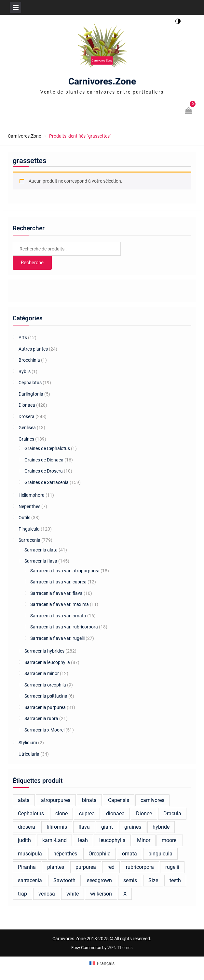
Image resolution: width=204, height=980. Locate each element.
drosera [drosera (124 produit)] (27, 827)
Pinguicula (29, 529)
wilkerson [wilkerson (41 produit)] (101, 894)
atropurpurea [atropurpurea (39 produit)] (56, 800)
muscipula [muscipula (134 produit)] (30, 854)
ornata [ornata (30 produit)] (129, 854)
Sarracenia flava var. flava (56, 593)
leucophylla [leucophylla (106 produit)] (112, 840)
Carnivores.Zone (102, 82)
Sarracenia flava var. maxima (60, 604)
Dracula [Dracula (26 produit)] (172, 814)
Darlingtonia (31, 394)
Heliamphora (32, 495)
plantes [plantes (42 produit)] (56, 867)
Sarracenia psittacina (46, 696)
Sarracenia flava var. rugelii (57, 638)
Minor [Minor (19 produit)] (144, 840)
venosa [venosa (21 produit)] (47, 894)
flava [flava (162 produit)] (84, 827)
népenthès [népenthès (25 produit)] (65, 854)
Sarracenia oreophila (45, 685)
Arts (23, 338)
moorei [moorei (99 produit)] (170, 840)
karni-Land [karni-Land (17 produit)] (54, 840)
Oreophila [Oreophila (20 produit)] (100, 854)
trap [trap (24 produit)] (22, 894)
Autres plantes (33, 349)
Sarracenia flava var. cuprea (58, 582)
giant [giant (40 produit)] (107, 827)
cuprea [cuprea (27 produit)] (87, 814)
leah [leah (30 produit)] (83, 840)
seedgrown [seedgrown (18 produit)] (99, 880)
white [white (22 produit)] (73, 894)
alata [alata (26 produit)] (24, 800)
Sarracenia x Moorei (44, 730)
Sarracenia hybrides (44, 651)
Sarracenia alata (41, 550)
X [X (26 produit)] (125, 894)
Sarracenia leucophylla (47, 662)
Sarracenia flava (41, 561)
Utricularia (29, 754)
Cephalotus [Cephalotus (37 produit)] (31, 814)
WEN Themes (120, 948)
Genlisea (27, 428)
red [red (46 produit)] (111, 867)
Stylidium (28, 743)
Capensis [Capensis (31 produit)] (119, 800)
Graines (26, 439)
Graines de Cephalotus (47, 448)
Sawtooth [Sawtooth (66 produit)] (64, 880)
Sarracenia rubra (41, 718)
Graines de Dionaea (44, 460)
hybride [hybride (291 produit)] (161, 827)
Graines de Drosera (44, 471)
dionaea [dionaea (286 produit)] (115, 814)
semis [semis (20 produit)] (130, 880)
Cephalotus (30, 383)
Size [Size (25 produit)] (153, 880)
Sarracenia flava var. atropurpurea (65, 571)
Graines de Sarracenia (47, 482)
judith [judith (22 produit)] (24, 840)
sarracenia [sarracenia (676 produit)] (30, 880)
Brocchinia (29, 360)
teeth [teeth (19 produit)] (175, 880)
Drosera (27, 416)
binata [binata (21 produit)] (89, 800)
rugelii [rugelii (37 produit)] (172, 867)
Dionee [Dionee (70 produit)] (144, 814)
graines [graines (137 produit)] (133, 827)
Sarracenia (29, 540)
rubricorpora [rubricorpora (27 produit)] (140, 867)
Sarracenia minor (42, 673)
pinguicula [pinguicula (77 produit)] (160, 854)
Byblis (25, 371)
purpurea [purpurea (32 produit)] (86, 867)
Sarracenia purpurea (45, 707)
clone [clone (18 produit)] (61, 814)
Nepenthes (29, 506)
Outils (24, 518)
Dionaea (27, 405)
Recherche (32, 263)
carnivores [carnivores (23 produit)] (152, 800)
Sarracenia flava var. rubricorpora (64, 627)
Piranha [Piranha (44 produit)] (27, 867)
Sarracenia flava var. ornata (58, 616)
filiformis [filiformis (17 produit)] (57, 827)
